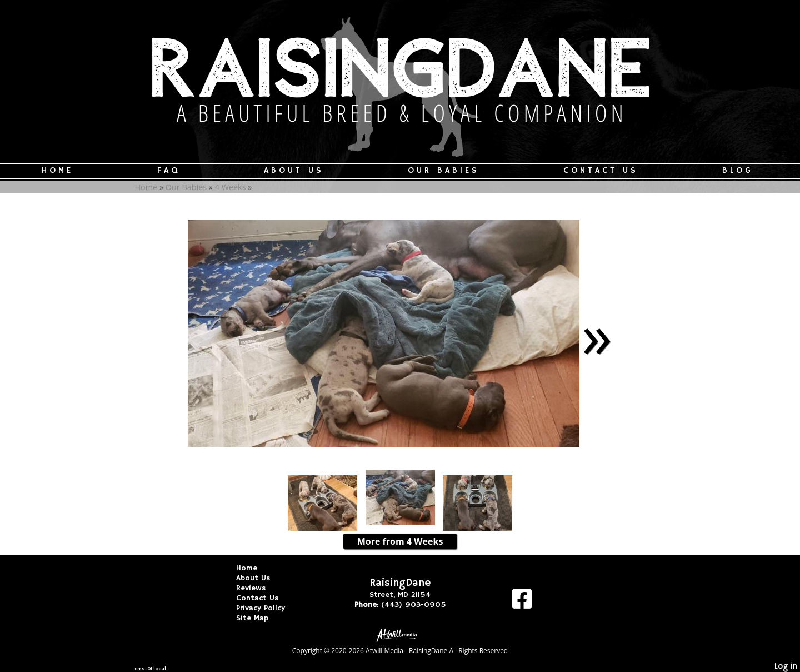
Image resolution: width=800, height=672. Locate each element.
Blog (738, 171)
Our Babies (444, 171)
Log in (786, 666)
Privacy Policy (269, 608)
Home (57, 171)
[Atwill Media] (400, 634)
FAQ (169, 171)
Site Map (261, 618)
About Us (294, 171)
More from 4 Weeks (400, 541)
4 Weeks (231, 187)
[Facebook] (522, 603)
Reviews (259, 588)
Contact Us (601, 171)
